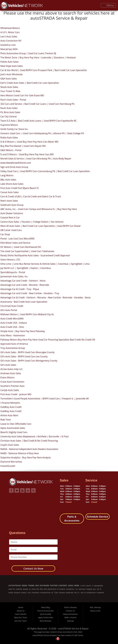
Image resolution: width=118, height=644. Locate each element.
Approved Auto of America (14, 344)
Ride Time (6, 420)
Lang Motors (7, 175)
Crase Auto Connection (12, 382)
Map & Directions (70, 614)
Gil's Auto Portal (9, 310)
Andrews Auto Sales (11, 373)
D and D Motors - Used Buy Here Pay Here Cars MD (27, 154)
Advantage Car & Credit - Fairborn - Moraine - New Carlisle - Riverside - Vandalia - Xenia (46, 298)
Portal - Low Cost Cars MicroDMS (17, 239)
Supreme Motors (9, 125)
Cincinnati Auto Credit (12, 306)
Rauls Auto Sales (9, 108)
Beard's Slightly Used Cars (14, 432)
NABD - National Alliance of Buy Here (20, 453)
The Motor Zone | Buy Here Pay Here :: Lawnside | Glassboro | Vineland (38, 58)
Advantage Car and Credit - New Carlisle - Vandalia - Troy (30, 293)
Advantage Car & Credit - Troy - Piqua (20, 289)
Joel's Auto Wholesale (11, 74)
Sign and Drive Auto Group (14, 167)
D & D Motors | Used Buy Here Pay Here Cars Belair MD (29, 142)
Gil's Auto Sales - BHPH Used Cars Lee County (24, 356)
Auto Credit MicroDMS (12, 319)
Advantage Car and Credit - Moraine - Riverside (25, 285)
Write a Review (70, 607)
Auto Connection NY (11, 41)
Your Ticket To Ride (10, 91)
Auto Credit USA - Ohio (12, 327)
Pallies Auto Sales (9, 62)
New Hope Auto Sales (12, 66)
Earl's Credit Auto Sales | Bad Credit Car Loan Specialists (30, 83)
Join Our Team (21, 621)
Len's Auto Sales (9, 36)
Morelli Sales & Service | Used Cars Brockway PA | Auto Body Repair (36, 159)
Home (21, 607)
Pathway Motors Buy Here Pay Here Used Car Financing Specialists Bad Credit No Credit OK (48, 340)
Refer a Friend (70, 617)
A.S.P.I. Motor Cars (10, 32)
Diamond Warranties (11, 462)
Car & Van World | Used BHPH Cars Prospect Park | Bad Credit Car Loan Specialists (44, 70)
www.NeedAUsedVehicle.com (16, 163)
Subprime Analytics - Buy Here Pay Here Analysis (26, 457)
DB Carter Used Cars (11, 230)
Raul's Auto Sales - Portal (13, 100)
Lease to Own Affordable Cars (16, 424)
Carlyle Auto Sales (10, 390)
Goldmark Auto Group (12, 205)
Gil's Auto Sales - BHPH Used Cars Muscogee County (27, 352)
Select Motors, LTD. (10, 260)
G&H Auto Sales (9, 79)
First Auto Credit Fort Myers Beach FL (20, 188)
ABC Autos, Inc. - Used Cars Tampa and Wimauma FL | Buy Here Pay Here (39, 209)
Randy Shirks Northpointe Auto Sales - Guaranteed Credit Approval (35, 255)
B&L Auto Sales (8, 180)
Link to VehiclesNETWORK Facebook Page (11, 490)
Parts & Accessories (46, 611)
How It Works (21, 614)
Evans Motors (7, 378)
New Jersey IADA (9, 49)
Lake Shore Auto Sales (12, 184)
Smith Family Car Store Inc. (14, 129)
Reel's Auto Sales (9, 201)
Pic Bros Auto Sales (10, 112)
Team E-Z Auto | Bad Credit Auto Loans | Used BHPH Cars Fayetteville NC (39, 121)
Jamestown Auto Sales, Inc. (14, 276)
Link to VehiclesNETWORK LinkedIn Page (28, 490)
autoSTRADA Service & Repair (73, 629)
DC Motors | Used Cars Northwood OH (21, 247)
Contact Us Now (33, 568)
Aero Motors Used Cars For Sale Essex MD (22, 95)
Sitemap (70, 621)
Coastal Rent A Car (10, 218)
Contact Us (70, 611)
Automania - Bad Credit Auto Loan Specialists (24, 302)
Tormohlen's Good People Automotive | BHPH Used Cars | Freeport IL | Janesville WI (45, 399)
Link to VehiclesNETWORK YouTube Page (22, 490)
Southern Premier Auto (12, 386)
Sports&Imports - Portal (13, 272)
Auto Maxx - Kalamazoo (13, 335)
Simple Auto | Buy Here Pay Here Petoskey (23, 331)
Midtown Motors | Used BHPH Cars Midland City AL (27, 314)
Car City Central (9, 116)
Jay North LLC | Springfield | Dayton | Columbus (26, 268)
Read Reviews (46, 621)
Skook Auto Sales (9, 87)
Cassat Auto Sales (10, 192)
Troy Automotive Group (13, 348)
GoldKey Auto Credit (11, 407)
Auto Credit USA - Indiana (14, 323)
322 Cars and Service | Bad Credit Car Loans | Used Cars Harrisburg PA (37, 104)
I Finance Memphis (10, 403)
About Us (21, 611)
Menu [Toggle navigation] (108, 5)
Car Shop (5, 234)
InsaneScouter (8, 466)
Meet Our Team (21, 617)
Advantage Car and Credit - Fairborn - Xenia (23, 281)
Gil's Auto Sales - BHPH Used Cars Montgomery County (29, 361)
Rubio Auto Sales (9, 138)
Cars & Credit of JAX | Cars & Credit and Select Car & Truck (31, 196)
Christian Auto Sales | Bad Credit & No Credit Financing (29, 441)
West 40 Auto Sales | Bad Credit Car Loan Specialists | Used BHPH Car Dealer (41, 226)
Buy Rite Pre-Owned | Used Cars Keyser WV (23, 146)
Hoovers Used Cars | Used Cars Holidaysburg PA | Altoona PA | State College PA (42, 133)
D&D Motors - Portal (11, 150)
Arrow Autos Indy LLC (12, 369)
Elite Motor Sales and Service (15, 243)
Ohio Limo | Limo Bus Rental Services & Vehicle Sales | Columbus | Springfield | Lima (45, 264)
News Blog (45, 607)
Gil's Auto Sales (8, 365)
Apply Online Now (46, 617)
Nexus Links (95, 611)
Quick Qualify (46, 614)
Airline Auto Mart (9, 415)
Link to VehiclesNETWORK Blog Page (33, 490)
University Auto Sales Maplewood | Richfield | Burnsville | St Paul (34, 436)
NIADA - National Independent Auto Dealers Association (29, 449)
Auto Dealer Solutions (12, 213)
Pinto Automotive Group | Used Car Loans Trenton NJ (28, 53)
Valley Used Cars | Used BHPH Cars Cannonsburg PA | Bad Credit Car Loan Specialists (45, 171)
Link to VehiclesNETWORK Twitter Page (17, 490)
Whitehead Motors (10, 28)
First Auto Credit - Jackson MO (16, 394)
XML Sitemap (95, 607)
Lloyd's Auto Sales (10, 445)
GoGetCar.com (8, 45)
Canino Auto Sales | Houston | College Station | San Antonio (32, 222)
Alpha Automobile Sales (13, 428)
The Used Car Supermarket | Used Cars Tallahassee (27, 251)
